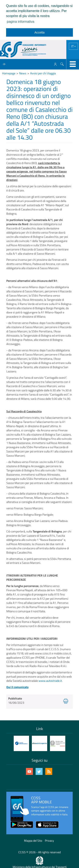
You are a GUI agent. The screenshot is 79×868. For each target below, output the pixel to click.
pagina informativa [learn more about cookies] (21, 22)
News (23, 73)
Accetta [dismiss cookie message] (40, 32)
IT (73, 46)
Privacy (49, 841)
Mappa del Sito (33, 841)
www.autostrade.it (50, 681)
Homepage (9, 73)
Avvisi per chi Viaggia (43, 73)
